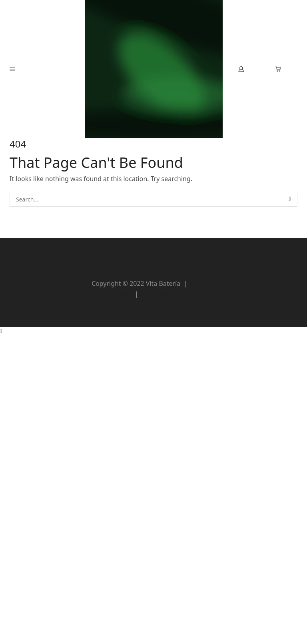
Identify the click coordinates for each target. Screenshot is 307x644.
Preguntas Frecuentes (174, 294)
